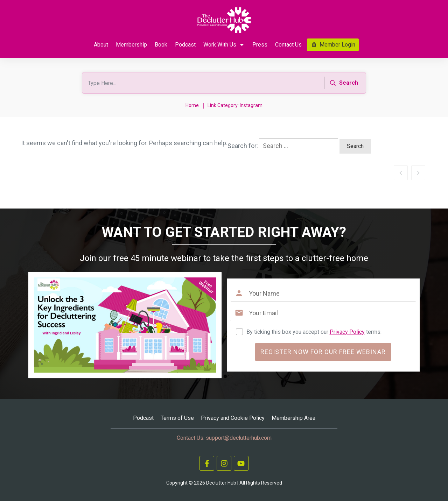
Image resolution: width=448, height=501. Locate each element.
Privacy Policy (347, 332)
